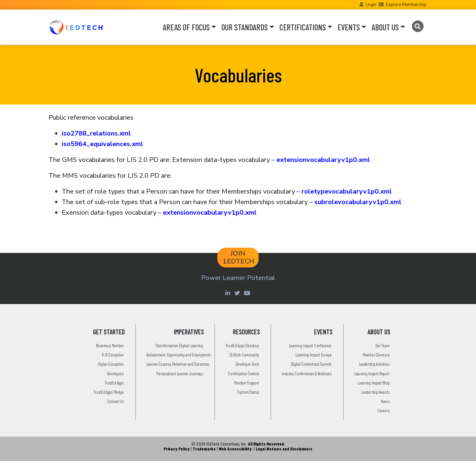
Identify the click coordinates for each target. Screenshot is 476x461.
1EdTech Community (244, 355)
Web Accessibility (235, 449)
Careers (383, 410)
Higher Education (111, 364)
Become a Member (110, 345)
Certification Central (243, 373)
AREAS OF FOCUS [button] (186, 27)
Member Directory (376, 355)
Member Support (247, 383)
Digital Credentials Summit (311, 364)
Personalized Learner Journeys (179, 373)
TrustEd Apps (114, 383)
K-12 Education (113, 355)
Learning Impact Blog (373, 383)
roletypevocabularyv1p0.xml (347, 191)
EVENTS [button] (349, 27)
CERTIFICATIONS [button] (303, 27)
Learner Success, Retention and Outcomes (178, 364)
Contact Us (115, 401)
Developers (115, 373)
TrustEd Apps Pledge (108, 392)
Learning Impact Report (372, 373)
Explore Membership (406, 5)
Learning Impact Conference (310, 345)
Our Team (382, 345)
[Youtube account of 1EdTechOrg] (248, 293)
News (385, 401)
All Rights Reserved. (267, 444)
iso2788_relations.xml (96, 133)
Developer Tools (247, 364)
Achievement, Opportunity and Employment (179, 355)
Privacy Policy (177, 449)
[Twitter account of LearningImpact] (238, 293)
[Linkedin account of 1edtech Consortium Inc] (229, 293)
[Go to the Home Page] (77, 27)
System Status (248, 392)
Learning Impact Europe (313, 355)
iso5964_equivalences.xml (102, 144)
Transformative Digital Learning (179, 345)
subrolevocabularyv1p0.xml (358, 202)
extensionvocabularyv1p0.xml (323, 160)
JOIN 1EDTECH (239, 257)
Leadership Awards (375, 392)
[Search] (418, 26)
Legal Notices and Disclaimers (284, 449)
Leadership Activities (374, 364)
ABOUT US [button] (385, 27)
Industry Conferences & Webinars (307, 373)
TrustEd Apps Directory (242, 345)
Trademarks (204, 449)
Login (371, 5)
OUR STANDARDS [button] (245, 27)
